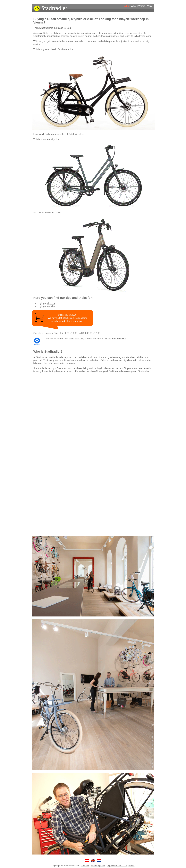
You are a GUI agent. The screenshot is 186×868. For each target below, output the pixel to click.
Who (126, 6)
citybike (51, 303)
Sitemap (95, 866)
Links (103, 866)
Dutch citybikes (76, 134)
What (134, 6)
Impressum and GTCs (117, 866)
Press (132, 866)
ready (39, 371)
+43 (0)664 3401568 (115, 339)
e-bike (52, 306)
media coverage (126, 371)
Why (150, 6)
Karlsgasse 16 (76, 339)
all (82, 371)
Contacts (85, 866)
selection (94, 360)
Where (142, 6)
